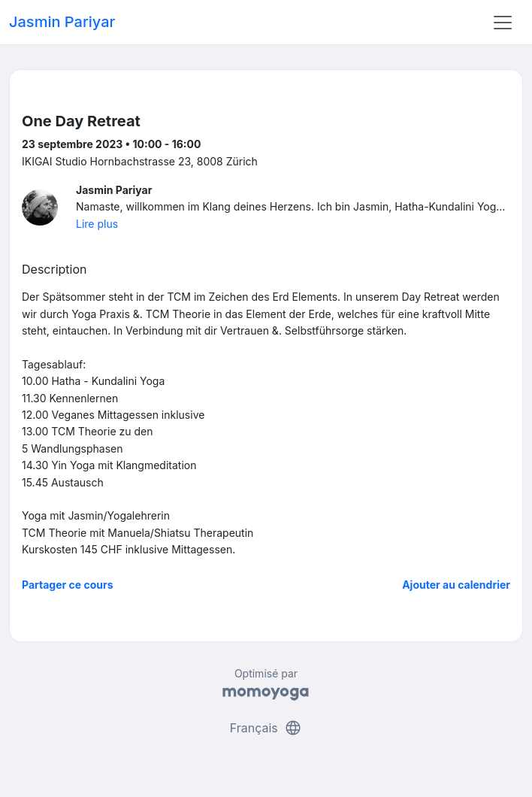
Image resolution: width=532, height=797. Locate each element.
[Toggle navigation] (503, 23)
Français (266, 728)
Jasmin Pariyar (62, 22)
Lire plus (97, 224)
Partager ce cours (68, 585)
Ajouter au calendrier (456, 585)
